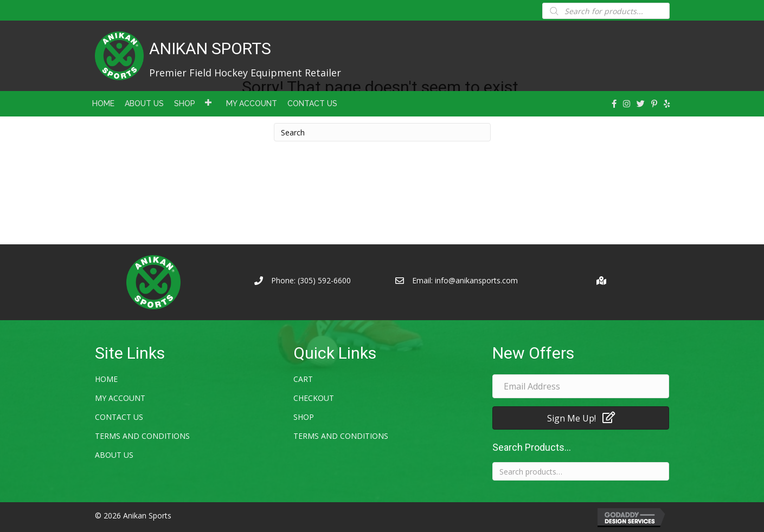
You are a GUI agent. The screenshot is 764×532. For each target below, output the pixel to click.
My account (120, 398)
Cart (303, 379)
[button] (581, 418)
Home (106, 379)
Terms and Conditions (142, 436)
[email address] (581, 386)
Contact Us (119, 417)
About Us (114, 455)
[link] (103, 102)
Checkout (314, 398)
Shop (304, 417)
